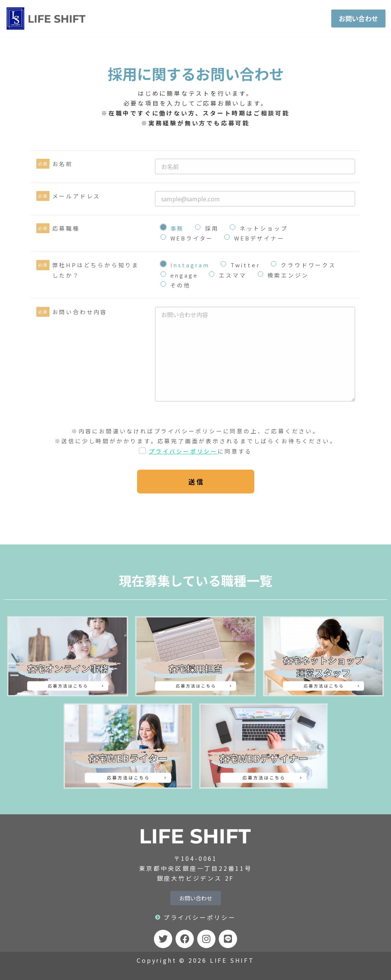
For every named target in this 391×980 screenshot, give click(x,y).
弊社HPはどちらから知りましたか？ (96, 272)
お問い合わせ (354, 18)
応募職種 (66, 230)
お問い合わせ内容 (80, 314)
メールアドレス (77, 197)
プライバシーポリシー (183, 465)
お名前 (63, 164)
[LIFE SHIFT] (47, 19)
